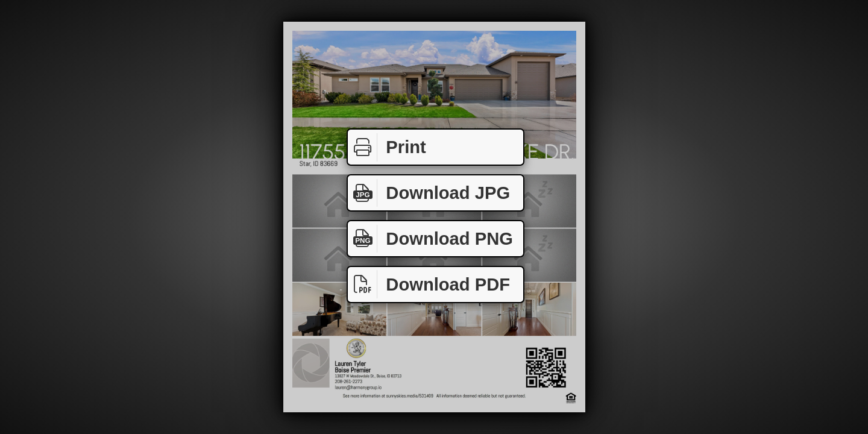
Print (387, 147)
